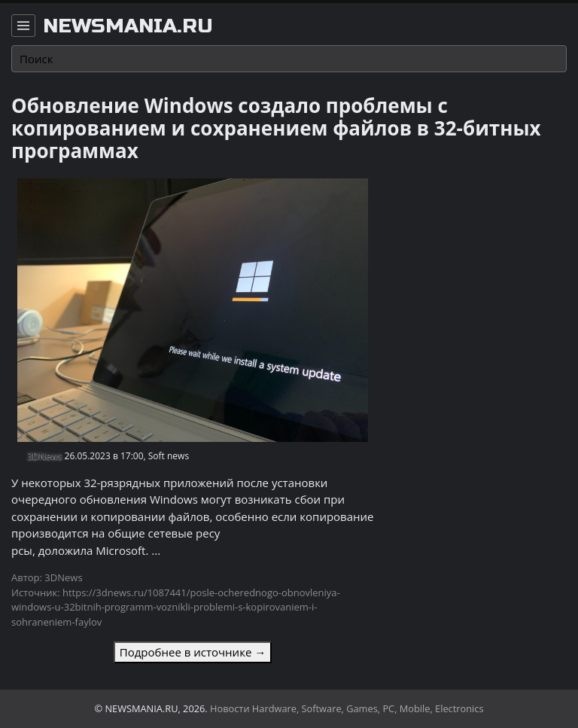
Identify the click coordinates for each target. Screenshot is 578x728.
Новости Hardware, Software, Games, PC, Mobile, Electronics (347, 708)
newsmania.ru (128, 26)
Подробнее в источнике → (193, 652)
